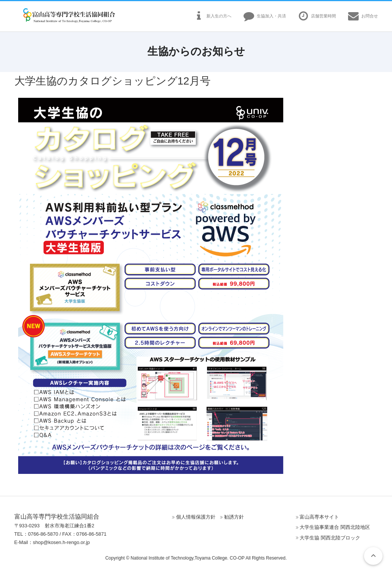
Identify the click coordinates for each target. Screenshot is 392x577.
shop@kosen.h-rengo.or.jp (61, 542)
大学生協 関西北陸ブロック (330, 538)
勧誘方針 (234, 517)
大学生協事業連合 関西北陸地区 (335, 527)
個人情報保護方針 (196, 517)
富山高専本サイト (319, 517)
